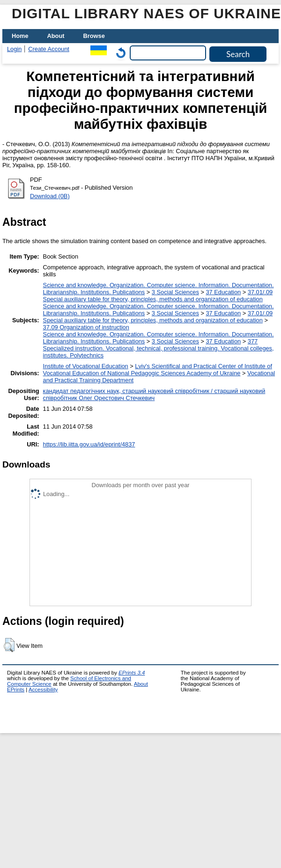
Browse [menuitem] (94, 36)
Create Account (49, 49)
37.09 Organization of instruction (86, 327)
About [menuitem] (56, 36)
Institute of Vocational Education (86, 366)
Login (14, 49)
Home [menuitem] (20, 36)
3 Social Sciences (175, 292)
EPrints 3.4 (132, 673)
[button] (9, 645)
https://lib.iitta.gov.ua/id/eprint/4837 (89, 444)
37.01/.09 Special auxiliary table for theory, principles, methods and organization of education (158, 296)
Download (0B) (50, 196)
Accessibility (43, 690)
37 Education (223, 292)
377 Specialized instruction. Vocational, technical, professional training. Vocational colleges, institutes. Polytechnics (159, 348)
